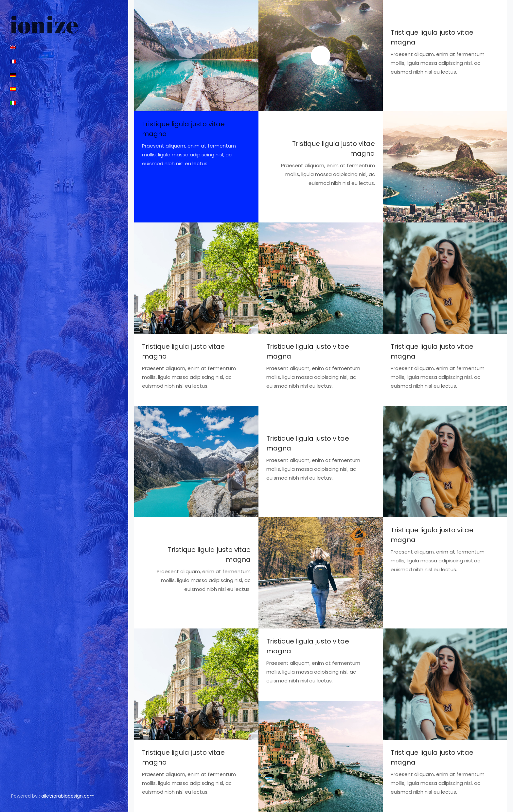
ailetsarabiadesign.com (68, 796)
